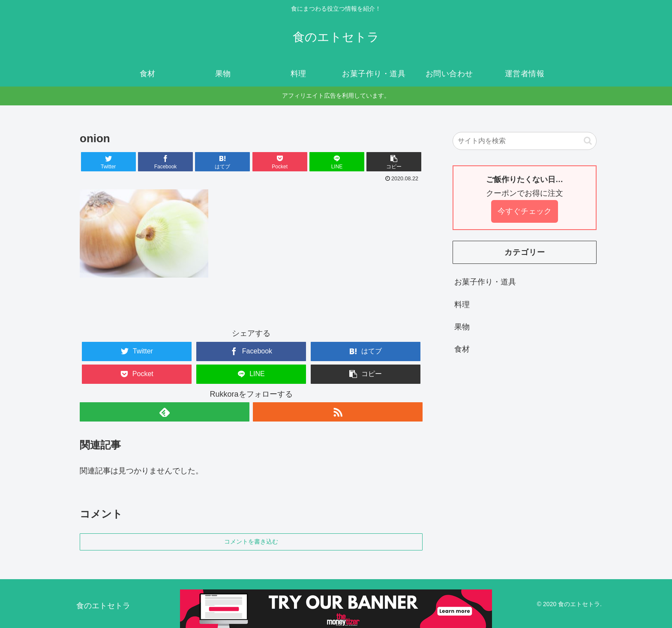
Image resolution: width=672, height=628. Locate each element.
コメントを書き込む (251, 541)
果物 (462, 327)
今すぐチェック (525, 211)
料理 (462, 305)
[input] (525, 141)
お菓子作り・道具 (485, 282)
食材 (462, 349)
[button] (394, 162)
